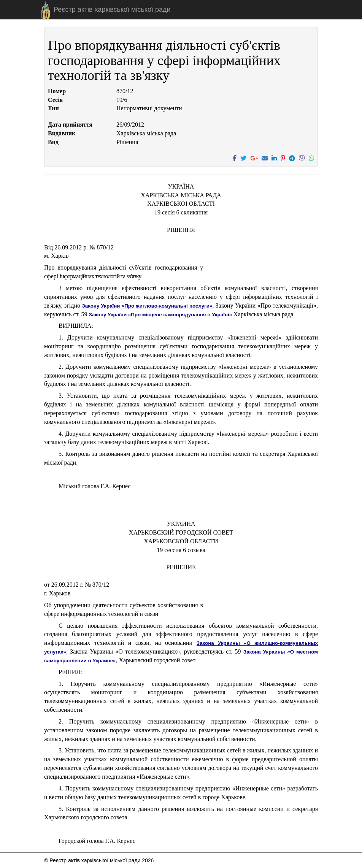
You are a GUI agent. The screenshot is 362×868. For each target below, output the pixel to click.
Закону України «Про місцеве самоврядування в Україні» (161, 315)
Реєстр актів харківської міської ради (112, 10)
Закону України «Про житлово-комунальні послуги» (147, 306)
